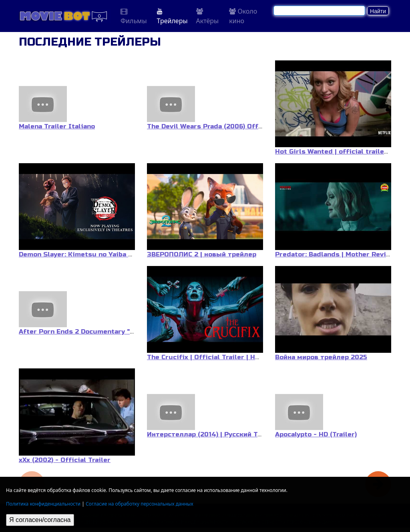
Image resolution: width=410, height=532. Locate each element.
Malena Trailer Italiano (57, 126)
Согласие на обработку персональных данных (140, 504)
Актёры (208, 17)
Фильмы (134, 17)
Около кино (243, 16)
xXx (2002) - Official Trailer (65, 460)
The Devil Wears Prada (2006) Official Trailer (222, 126)
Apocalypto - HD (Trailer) (316, 434)
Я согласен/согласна (40, 520)
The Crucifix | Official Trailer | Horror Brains (221, 357)
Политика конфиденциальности (43, 504)
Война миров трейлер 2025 (321, 357)
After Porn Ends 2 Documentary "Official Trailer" (101, 332)
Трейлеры (172, 17)
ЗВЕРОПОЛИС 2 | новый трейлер (202, 254)
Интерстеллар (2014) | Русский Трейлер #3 (220, 434)
